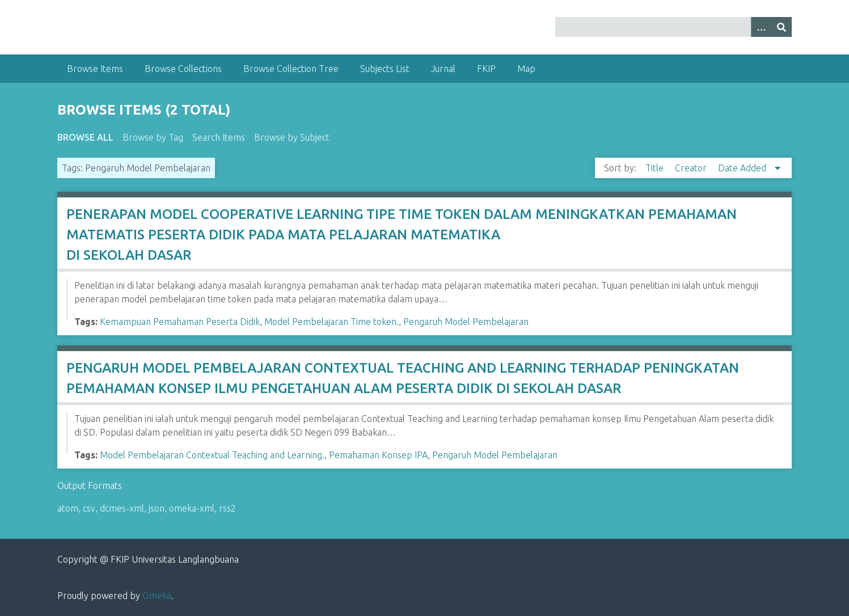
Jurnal (443, 69)
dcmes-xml (122, 508)
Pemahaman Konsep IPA (378, 455)
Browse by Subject (292, 137)
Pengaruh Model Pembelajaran (466, 322)
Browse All (85, 137)
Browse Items (95, 69)
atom (68, 508)
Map (526, 69)
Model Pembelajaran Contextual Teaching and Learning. (212, 455)
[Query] (673, 27)
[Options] (761, 27)
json (157, 508)
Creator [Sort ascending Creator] (692, 168)
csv (89, 508)
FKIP (486, 69)
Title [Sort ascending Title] (656, 168)
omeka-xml (192, 508)
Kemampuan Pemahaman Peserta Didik (180, 322)
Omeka (157, 596)
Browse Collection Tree (291, 69)
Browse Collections (183, 69)
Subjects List (385, 69)
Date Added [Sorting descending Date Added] (743, 168)
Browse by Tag (153, 137)
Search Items (219, 137)
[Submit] (782, 27)
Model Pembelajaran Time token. (331, 322)
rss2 (227, 508)
